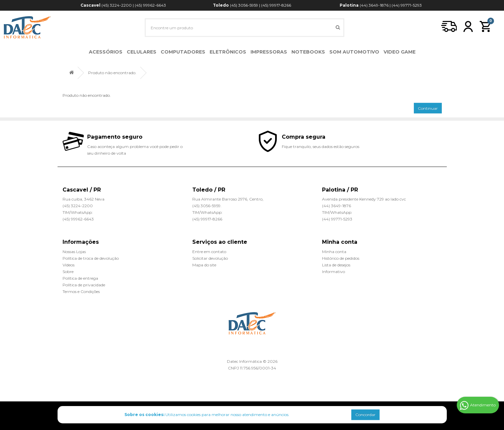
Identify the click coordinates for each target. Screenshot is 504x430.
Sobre (68, 272)
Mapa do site (204, 265)
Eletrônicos (228, 52)
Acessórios (106, 52)
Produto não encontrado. (112, 73)
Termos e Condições (81, 291)
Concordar (365, 415)
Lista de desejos (336, 265)
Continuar (428, 108)
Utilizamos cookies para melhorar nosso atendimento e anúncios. (207, 415)
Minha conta (334, 252)
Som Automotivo (354, 52)
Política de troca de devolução (91, 258)
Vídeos (69, 265)
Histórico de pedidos (341, 258)
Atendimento (478, 405)
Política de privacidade (84, 285)
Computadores (183, 52)
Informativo (334, 272)
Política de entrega (80, 278)
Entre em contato (209, 252)
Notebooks (308, 52)
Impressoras (269, 52)
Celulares (142, 52)
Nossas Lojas (74, 252)
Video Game (400, 52)
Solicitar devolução (210, 258)
